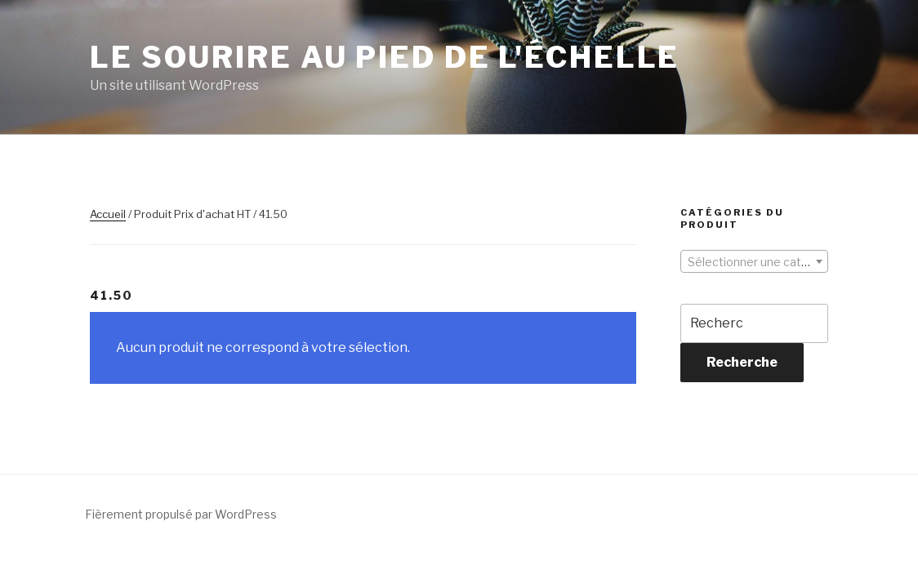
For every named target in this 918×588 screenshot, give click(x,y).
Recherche (742, 362)
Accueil (108, 214)
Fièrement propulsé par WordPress (181, 514)
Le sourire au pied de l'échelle (385, 57)
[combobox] (754, 261)
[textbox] (754, 262)
